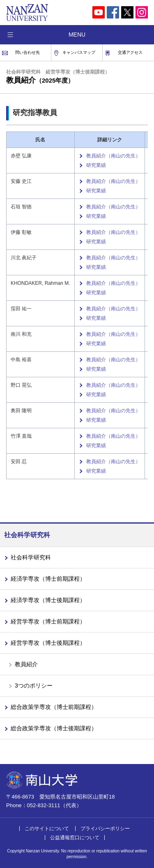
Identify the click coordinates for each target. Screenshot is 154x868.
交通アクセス (130, 52)
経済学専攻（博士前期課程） (48, 579)
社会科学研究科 (31, 557)
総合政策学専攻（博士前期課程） (54, 707)
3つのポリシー (34, 686)
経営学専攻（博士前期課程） (48, 621)
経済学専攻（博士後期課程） (48, 600)
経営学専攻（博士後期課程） (48, 643)
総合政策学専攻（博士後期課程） (54, 728)
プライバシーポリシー (105, 829)
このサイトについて (47, 829)
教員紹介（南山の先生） (113, 156)
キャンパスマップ (79, 52)
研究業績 (96, 165)
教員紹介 (26, 664)
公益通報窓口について (75, 838)
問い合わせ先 (28, 52)
